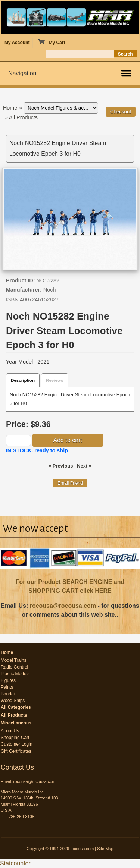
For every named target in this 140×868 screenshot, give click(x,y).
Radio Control (14, 667)
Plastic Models (15, 674)
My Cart (51, 42)
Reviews (55, 380)
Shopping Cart (15, 738)
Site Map (105, 849)
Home (10, 108)
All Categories (16, 707)
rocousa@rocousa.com (63, 606)
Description (23, 380)
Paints (7, 687)
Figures (8, 680)
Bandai (8, 694)
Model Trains (14, 660)
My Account (17, 43)
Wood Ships (13, 701)
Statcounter (15, 863)
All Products (23, 117)
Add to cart (68, 440)
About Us (10, 731)
